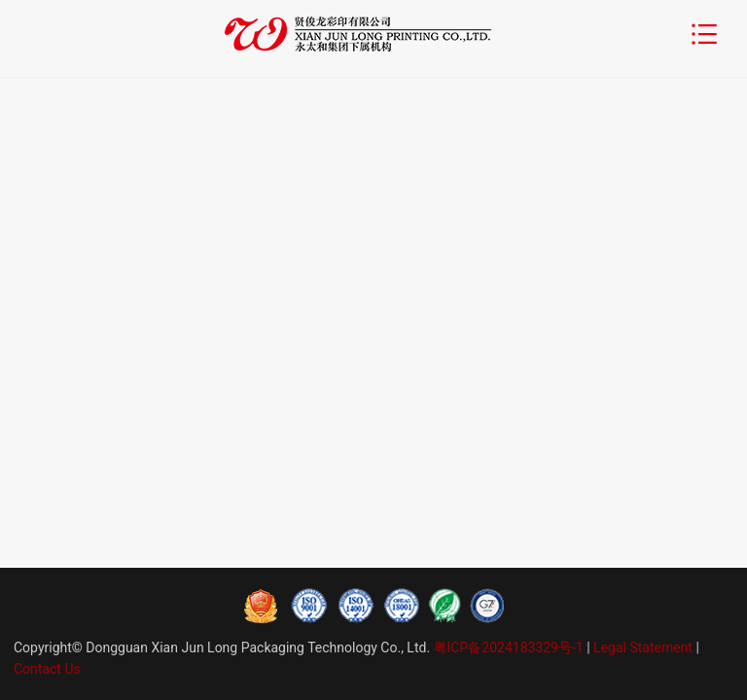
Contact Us (47, 669)
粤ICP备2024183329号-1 (508, 647)
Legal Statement (643, 647)
